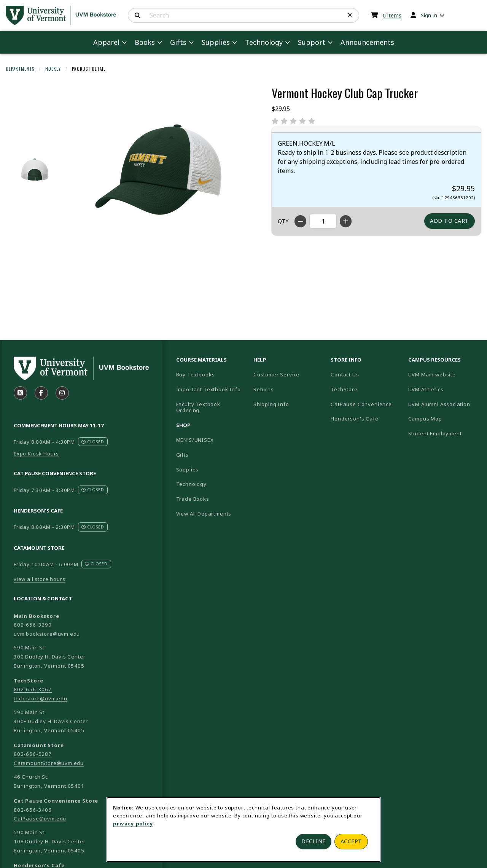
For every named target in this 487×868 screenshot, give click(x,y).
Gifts (182, 455)
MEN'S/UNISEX (195, 440)
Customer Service (276, 374)
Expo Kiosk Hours (36, 454)
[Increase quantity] (346, 221)
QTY (283, 221)
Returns (264, 389)
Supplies (188, 470)
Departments (20, 69)
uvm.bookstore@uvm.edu (47, 634)
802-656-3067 (33, 689)
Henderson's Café (354, 419)
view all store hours (40, 579)
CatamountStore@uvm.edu (49, 763)
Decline (314, 841)
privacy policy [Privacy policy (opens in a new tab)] (133, 824)
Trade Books (193, 499)
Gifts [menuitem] (178, 42)
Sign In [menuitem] (429, 15)
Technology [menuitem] (264, 42)
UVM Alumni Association (444, 404)
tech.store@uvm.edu (41, 698)
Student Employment (444, 433)
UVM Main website (444, 374)
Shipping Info (271, 404)
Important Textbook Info (208, 389)
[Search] (138, 16)
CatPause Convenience (361, 404)
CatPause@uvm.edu (40, 819)
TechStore (344, 389)
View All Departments (204, 514)
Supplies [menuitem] (216, 42)
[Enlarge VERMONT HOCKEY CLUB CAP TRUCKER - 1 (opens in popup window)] (35, 170)
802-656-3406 (33, 810)
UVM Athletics (444, 389)
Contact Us (345, 374)
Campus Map (444, 418)
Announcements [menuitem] (367, 42)
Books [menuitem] (145, 42)
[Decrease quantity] (300, 221)
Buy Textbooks (196, 374)
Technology (191, 484)
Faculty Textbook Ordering (198, 407)
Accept (351, 841)
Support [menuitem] (312, 42)
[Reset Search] (350, 15)
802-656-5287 (33, 754)
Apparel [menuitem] (106, 42)
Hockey (53, 69)
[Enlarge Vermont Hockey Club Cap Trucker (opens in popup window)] (158, 170)
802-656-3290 (33, 625)
